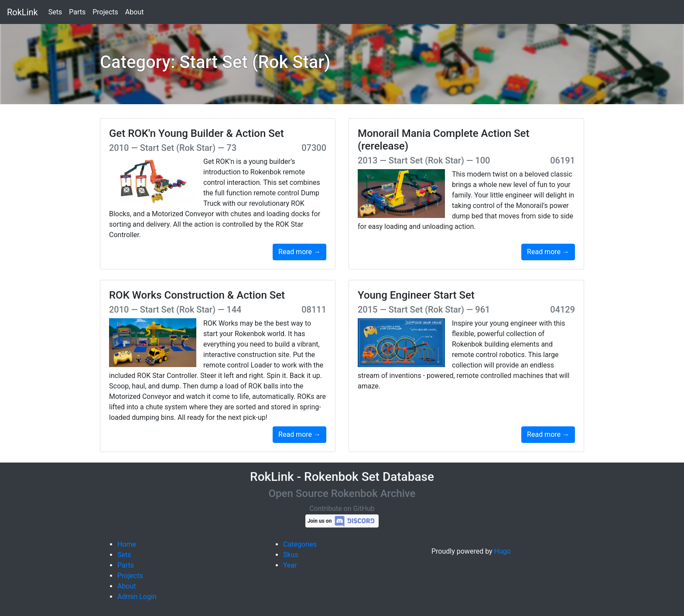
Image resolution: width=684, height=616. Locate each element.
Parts (77, 12)
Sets (55, 12)
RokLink (22, 12)
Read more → (299, 252)
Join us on (342, 521)
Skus (291, 555)
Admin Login (137, 597)
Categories (300, 544)
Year (290, 565)
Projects (105, 12)
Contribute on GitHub (342, 509)
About (135, 12)
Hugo (503, 551)
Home (127, 544)
